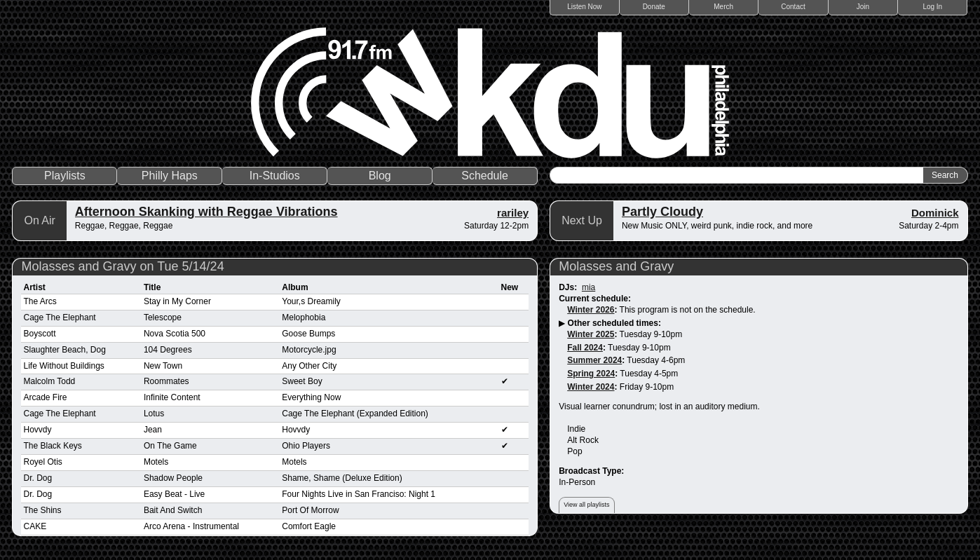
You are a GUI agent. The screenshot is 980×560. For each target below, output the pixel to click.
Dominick (935, 213)
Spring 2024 (591, 374)
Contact (793, 7)
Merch (723, 7)
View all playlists (586, 505)
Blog (380, 176)
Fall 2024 (585, 348)
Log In (932, 7)
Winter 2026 (591, 310)
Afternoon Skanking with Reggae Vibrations (206, 212)
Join (863, 7)
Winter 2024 (591, 387)
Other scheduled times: (614, 323)
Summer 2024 (594, 360)
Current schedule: (595, 299)
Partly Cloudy (662, 212)
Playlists (65, 176)
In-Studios (275, 176)
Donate (654, 7)
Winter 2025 (591, 334)
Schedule (485, 176)
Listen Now (584, 7)
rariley (513, 213)
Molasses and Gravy (616, 266)
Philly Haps (170, 176)
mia (588, 287)
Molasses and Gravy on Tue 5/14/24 (122, 266)
